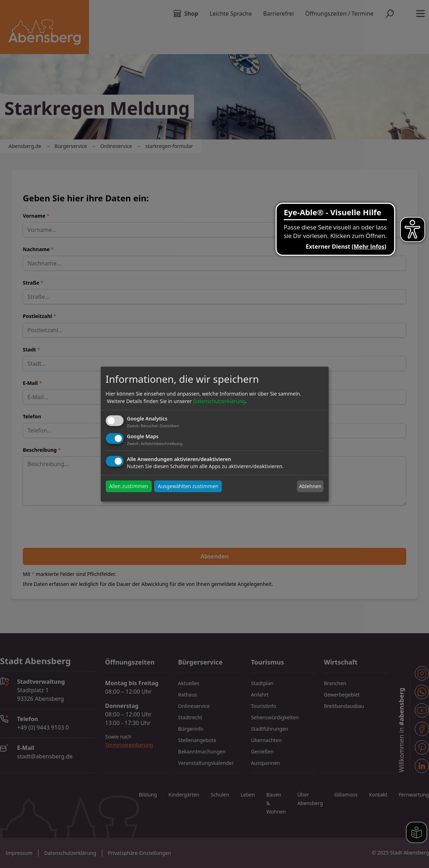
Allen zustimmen (129, 486)
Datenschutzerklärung (219, 401)
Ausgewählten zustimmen (188, 486)
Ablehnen (310, 486)
